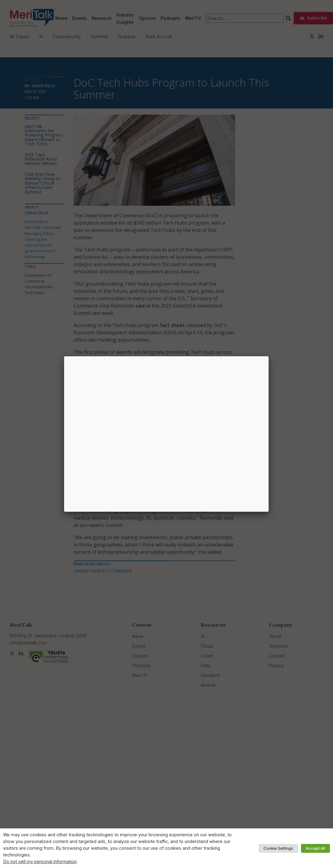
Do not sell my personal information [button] (40, 862)
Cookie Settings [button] (278, 848)
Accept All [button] (315, 848)
